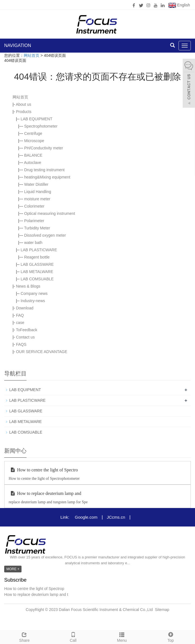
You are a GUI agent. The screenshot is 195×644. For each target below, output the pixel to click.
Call (73, 636)
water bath (33, 243)
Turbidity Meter (37, 228)
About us (23, 104)
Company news (34, 293)
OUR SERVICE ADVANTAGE (42, 352)
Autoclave (33, 163)
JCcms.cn (116, 517)
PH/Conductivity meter (44, 148)
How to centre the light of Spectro (43, 470)
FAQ (20, 315)
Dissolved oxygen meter (45, 235)
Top (171, 636)
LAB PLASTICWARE (39, 250)
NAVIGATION (18, 45)
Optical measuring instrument (50, 213)
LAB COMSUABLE (37, 279)
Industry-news (33, 301)
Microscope (34, 141)
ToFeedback (27, 330)
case (20, 323)
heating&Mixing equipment (47, 177)
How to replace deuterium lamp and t (36, 594)
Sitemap (162, 610)
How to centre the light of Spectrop (34, 589)
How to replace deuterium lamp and (45, 493)
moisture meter (37, 199)
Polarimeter (34, 221)
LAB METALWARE (37, 272)
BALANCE (33, 155)
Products (24, 112)
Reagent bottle (37, 257)
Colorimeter (34, 206)
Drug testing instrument (45, 170)
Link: (65, 517)
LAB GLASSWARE (37, 264)
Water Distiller (36, 184)
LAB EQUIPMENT (37, 119)
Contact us (25, 337)
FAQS (21, 344)
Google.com (86, 517)
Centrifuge (33, 133)
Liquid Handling (38, 192)
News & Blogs (28, 286)
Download (25, 308)
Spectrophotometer (41, 126)
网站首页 (32, 55)
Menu (122, 636)
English (179, 5)
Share (24, 636)
